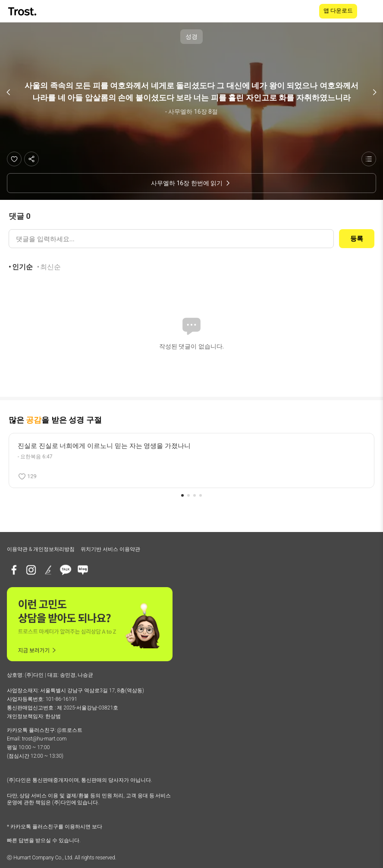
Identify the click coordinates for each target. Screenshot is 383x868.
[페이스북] (14, 570)
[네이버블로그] (83, 570)
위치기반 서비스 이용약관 (110, 549)
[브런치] (48, 570)
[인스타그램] (31, 570)
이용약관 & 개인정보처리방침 (41, 549)
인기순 (22, 267)
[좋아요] (14, 159)
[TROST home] (23, 11)
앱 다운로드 (338, 11)
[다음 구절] (374, 92)
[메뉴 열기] (371, 11)
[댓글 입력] (171, 239)
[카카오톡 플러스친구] (66, 570)
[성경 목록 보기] (369, 159)
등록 (357, 239)
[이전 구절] (9, 92)
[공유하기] (31, 159)
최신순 (50, 267)
